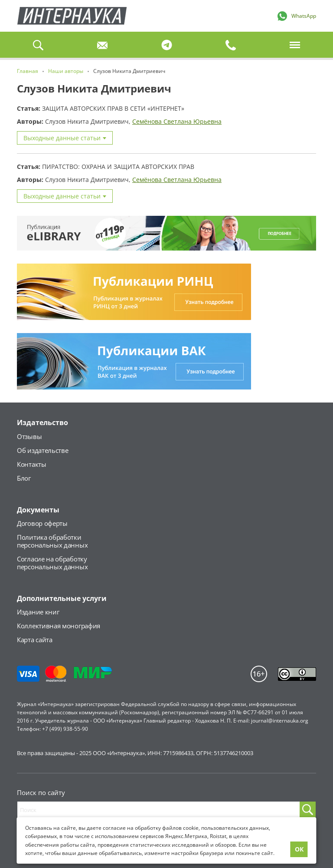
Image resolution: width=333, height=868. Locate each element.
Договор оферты (42, 523)
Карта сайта (35, 640)
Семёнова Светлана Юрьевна (177, 121)
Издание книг (38, 612)
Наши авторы (66, 71)
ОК (299, 849)
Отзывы (29, 436)
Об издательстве (43, 450)
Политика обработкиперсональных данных (52, 541)
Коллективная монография (59, 626)
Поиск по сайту (41, 792)
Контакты (32, 464)
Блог (24, 478)
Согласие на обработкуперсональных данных (52, 563)
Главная (72, 16)
